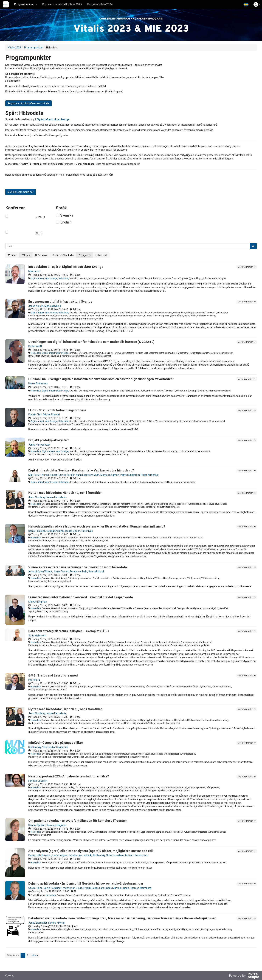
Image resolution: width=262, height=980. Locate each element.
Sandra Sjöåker (37, 825)
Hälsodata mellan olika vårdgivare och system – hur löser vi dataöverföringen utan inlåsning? (97, 526)
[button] (247, 4)
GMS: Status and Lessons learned (53, 675)
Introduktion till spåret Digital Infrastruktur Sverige (66, 267)
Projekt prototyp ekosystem (49, 440)
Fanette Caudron (38, 781)
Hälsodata (63, 278)
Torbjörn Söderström (136, 855)
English (66, 222)
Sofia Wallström (37, 636)
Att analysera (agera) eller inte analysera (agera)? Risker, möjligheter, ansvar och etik (91, 851)
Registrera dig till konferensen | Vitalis (29, 103)
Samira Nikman (57, 923)
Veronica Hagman (56, 825)
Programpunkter (34, 48)
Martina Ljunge (121, 888)
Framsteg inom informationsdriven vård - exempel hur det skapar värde (81, 597)
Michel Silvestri (51, 415)
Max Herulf (34, 271)
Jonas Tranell (61, 572)
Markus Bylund (53, 306)
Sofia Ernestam (115, 855)
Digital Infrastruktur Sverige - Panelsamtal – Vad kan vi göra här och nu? (81, 470)
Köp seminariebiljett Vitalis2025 (62, 4)
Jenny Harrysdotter (39, 445)
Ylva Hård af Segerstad (55, 747)
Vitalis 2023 (14, 48)
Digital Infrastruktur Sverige (44, 278)
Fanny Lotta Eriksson (40, 855)
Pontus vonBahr (78, 572)
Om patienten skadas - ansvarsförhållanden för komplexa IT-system (78, 821)
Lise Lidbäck (85, 855)
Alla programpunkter (21, 192)
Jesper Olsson (72, 531)
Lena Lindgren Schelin (65, 855)
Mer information (247, 267)
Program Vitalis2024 (100, 4)
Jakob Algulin (36, 306)
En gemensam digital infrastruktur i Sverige (60, 301)
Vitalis (40, 217)
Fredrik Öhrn (35, 415)
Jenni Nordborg (37, 497)
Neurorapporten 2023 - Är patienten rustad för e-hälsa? (69, 776)
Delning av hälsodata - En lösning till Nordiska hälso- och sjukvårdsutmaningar (86, 883)
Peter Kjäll (87, 531)
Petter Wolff (35, 346)
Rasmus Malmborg (141, 888)
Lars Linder (105, 888)
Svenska (67, 215)
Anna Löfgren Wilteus (40, 572)
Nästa (35, 955)
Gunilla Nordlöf (67, 475)
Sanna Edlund (96, 572)
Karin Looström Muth (88, 475)
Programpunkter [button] (25, 4)
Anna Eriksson (50, 475)
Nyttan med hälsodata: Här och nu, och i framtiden (65, 493)
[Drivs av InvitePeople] (244, 976)
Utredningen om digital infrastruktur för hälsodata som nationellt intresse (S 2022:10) (91, 342)
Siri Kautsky (35, 747)
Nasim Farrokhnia (56, 497)
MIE (39, 233)
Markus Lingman (110, 475)
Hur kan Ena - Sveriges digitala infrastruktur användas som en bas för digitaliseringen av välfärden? (101, 379)
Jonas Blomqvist (38, 923)
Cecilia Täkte (35, 888)
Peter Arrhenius (150, 475)
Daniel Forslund (37, 531)
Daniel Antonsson (38, 383)
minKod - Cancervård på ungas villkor (56, 743)
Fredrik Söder (91, 888)
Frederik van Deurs (72, 888)
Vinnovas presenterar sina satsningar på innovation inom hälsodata (78, 567)
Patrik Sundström (130, 475)
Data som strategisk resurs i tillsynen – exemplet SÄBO (69, 631)
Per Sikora (34, 680)
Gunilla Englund (55, 531)
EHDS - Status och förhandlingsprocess (57, 410)
